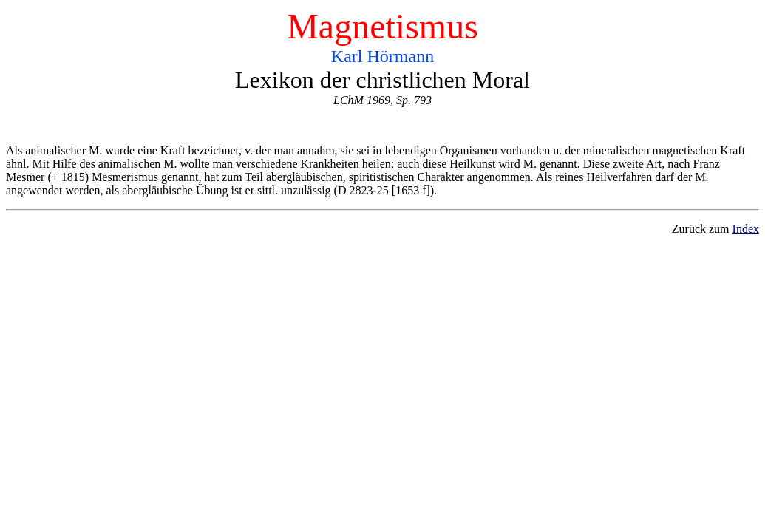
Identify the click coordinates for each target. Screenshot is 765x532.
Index (746, 229)
